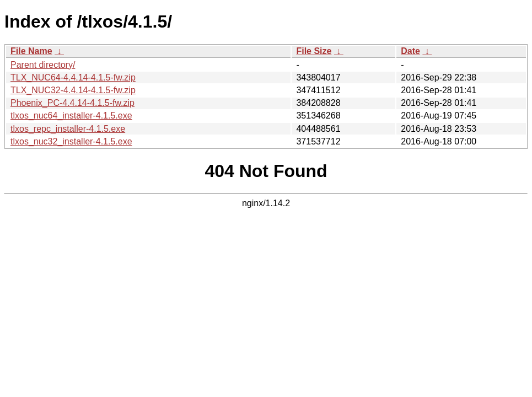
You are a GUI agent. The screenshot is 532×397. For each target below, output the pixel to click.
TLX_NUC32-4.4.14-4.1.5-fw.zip (73, 90)
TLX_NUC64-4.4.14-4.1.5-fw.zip (73, 77)
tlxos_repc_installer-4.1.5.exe (68, 129)
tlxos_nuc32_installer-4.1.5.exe (71, 141)
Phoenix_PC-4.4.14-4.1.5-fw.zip (72, 103)
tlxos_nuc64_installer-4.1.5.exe (71, 116)
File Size (314, 51)
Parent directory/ (43, 65)
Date (410, 51)
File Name (31, 51)
